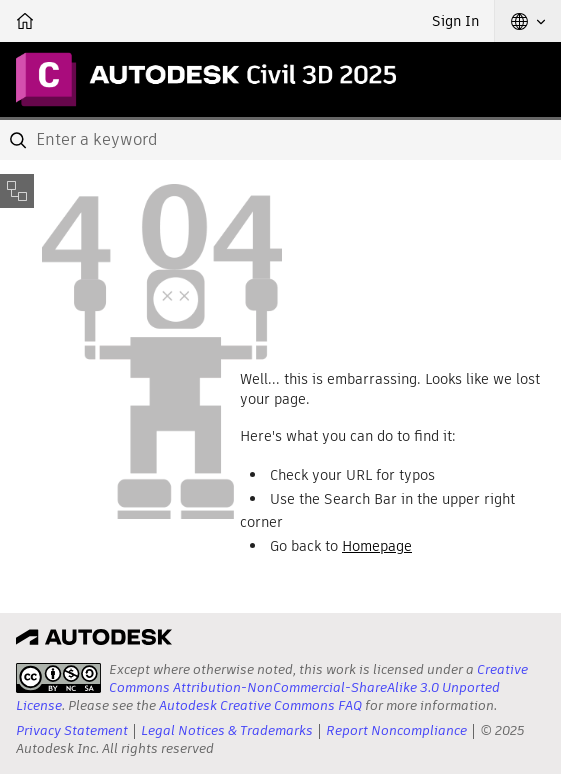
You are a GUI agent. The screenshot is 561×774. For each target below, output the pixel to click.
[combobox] (280, 140)
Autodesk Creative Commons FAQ (260, 705)
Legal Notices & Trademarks (227, 730)
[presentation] (58, 678)
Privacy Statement (72, 730)
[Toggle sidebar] (17, 191)
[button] (528, 21)
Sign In (455, 21)
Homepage (377, 546)
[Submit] (20, 140)
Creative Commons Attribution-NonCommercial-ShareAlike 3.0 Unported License (272, 687)
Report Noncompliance (396, 730)
